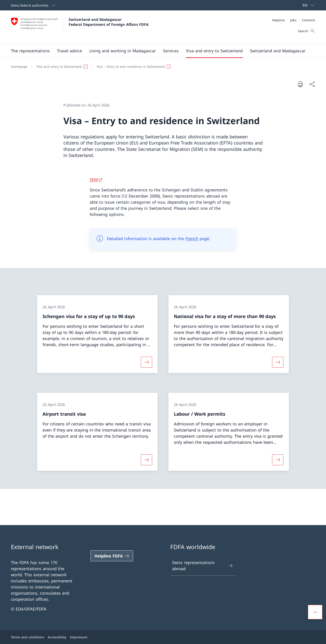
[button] (30, 51)
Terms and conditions (28, 637)
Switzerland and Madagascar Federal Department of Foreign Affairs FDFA (109, 22)
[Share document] (312, 84)
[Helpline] (278, 20)
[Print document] (300, 84)
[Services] (171, 51)
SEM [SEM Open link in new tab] (94, 180)
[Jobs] (293, 20)
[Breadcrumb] (161, 67)
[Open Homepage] (80, 27)
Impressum (79, 637)
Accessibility (57, 637)
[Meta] (294, 20)
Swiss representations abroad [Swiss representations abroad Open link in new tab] (203, 566)
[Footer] (163, 637)
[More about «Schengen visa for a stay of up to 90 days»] (146, 362)
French (192, 239)
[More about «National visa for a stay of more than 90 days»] (278, 362)
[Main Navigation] (159, 51)
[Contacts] (309, 20)
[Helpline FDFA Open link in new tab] (112, 556)
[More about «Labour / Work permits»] (278, 460)
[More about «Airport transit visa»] (146, 460)
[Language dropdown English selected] (307, 5)
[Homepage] (19, 67)
